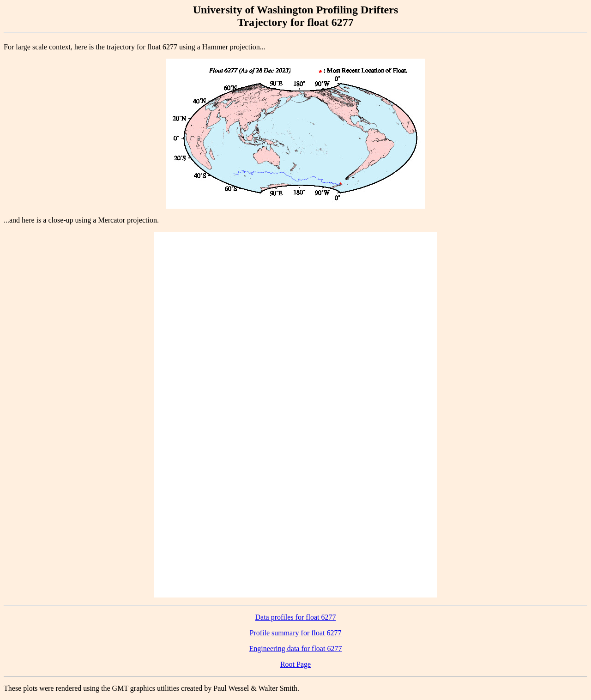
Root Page (295, 664)
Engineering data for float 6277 (296, 649)
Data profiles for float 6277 (295, 617)
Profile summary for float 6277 (295, 633)
